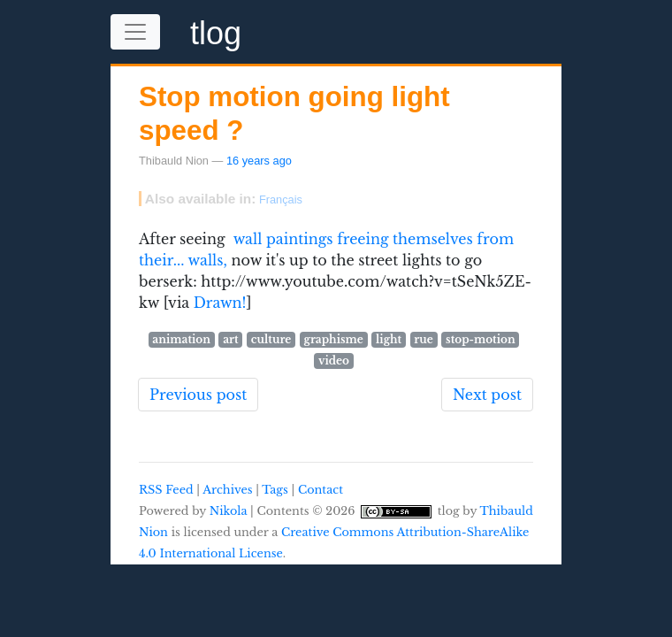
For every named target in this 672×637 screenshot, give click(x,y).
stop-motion (481, 339)
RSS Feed (166, 490)
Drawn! (220, 303)
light (389, 339)
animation (181, 339)
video (334, 361)
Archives (227, 490)
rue (424, 339)
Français (281, 200)
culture (271, 339)
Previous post (198, 395)
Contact (321, 490)
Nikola (229, 511)
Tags (275, 490)
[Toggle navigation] (135, 32)
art (230, 339)
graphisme (334, 339)
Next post (487, 395)
